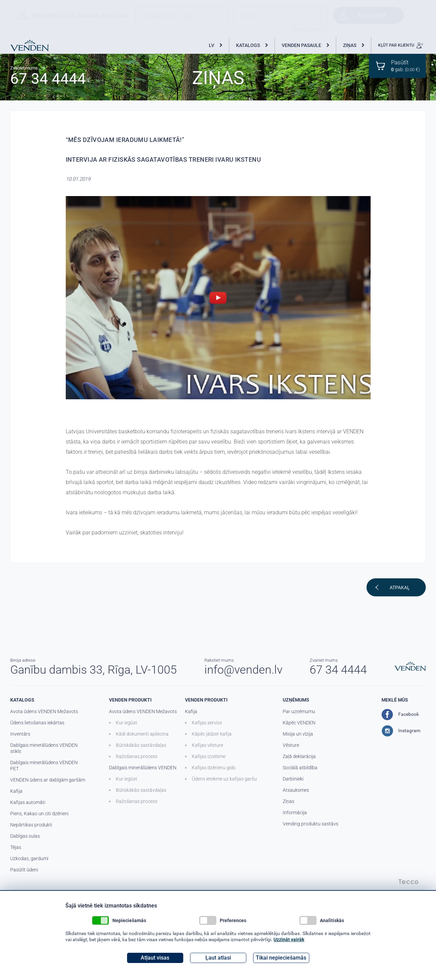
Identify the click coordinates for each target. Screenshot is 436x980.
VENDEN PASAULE (301, 45)
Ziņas (289, 801)
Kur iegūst (127, 723)
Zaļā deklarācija (299, 756)
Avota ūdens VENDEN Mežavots (44, 711)
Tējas (16, 847)
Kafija (16, 791)
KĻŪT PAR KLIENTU (401, 45)
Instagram (401, 731)
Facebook (400, 714)
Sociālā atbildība (300, 768)
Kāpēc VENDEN (299, 723)
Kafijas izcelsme (209, 756)
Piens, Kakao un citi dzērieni (39, 814)
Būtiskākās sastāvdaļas (141, 745)
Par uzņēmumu (299, 711)
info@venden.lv (243, 670)
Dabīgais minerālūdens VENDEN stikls (44, 748)
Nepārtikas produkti (31, 825)
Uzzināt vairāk (289, 939)
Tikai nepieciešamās (281, 958)
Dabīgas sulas (25, 836)
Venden (29, 46)
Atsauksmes (296, 790)
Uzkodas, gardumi (29, 858)
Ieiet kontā (372, 16)
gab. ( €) (406, 66)
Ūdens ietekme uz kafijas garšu (224, 779)
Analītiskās (322, 920)
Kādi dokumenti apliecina (142, 734)
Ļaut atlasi (218, 958)
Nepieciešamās (119, 920)
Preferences (223, 920)
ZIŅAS (350, 45)
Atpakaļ (400, 587)
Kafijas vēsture (207, 745)
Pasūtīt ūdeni (24, 870)
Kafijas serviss (207, 723)
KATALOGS (248, 45)
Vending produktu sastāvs (310, 824)
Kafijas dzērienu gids (214, 768)
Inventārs (20, 734)
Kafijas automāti (28, 802)
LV (212, 45)
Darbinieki (293, 779)
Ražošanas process (137, 756)
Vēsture (291, 745)
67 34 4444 (48, 78)
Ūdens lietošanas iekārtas (37, 723)
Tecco (408, 882)
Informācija (295, 813)
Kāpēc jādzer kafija (212, 734)
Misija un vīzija (298, 734)
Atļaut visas (155, 958)
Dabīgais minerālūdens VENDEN (143, 768)
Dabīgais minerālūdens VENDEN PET (44, 766)
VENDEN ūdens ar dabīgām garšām (48, 780)
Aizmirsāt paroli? (309, 29)
